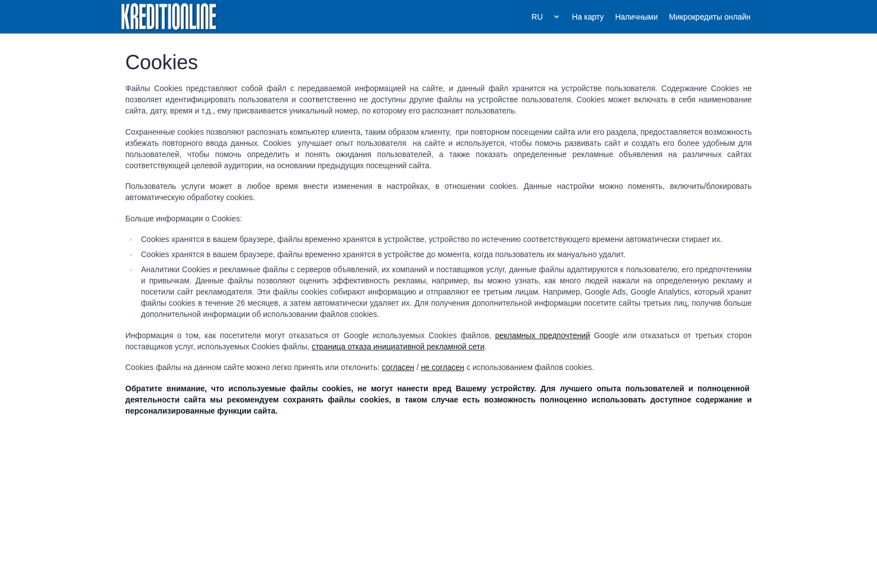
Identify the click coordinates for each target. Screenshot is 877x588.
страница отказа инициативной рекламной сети (398, 347)
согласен (398, 367)
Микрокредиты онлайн (710, 17)
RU (546, 17)
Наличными (636, 17)
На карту (588, 17)
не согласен (442, 367)
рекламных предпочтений (543, 335)
